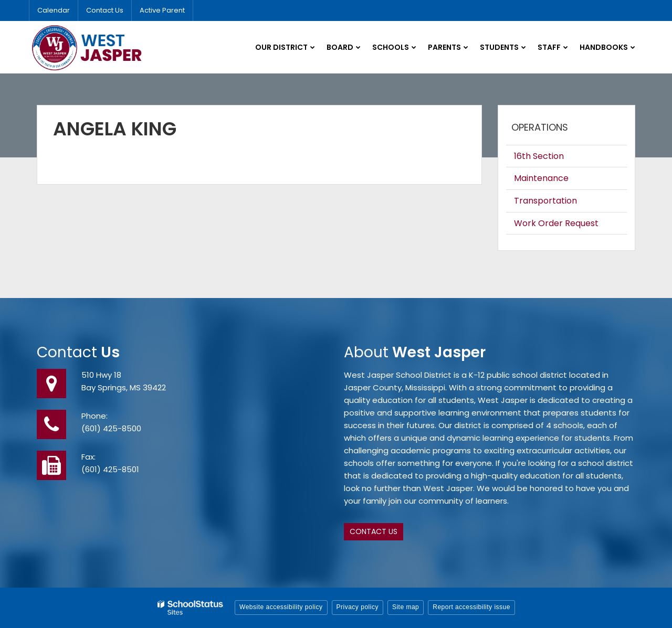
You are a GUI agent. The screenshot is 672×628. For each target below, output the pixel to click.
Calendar (54, 10)
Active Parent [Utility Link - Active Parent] (162, 10)
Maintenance (541, 178)
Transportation (545, 201)
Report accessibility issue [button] (471, 607)
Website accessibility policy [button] (281, 607)
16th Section (539, 156)
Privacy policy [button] (358, 607)
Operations (540, 127)
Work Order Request (556, 223)
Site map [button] (406, 607)
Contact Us (105, 10)
